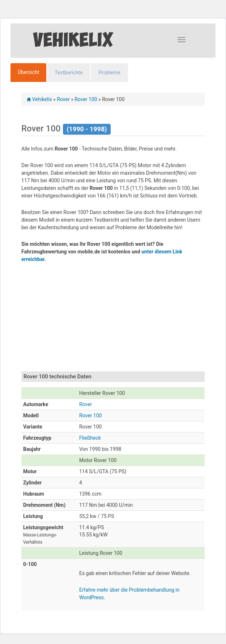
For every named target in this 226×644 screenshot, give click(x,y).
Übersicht (28, 72)
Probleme (110, 73)
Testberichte (69, 73)
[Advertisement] (123, 321)
